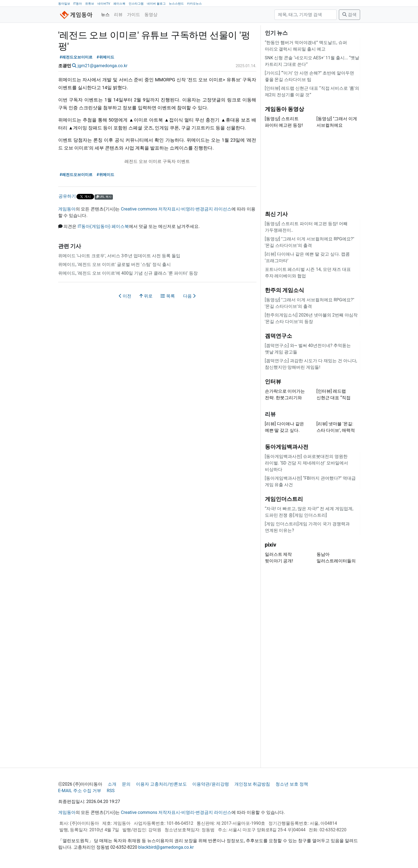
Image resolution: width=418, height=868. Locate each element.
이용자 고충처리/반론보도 (161, 784)
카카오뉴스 (194, 4)
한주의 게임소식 (285, 290)
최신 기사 (276, 214)
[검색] (306, 15)
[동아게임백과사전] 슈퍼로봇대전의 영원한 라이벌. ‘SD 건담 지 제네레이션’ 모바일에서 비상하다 (306, 463)
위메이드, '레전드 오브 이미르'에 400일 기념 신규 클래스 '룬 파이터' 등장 (128, 273)
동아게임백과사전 (287, 447)
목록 (168, 296)
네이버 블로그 (156, 4)
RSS (111, 791)
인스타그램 (136, 4)
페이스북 (119, 4)
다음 (189, 296)
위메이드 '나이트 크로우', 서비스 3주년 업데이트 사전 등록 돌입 (119, 256)
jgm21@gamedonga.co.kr (103, 66)
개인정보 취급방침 (252, 784)
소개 (112, 784)
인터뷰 (273, 382)
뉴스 (105, 15)
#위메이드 (105, 57)
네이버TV (104, 4)
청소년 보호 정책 (292, 784)
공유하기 (67, 196)
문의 (126, 784)
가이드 (134, 15)
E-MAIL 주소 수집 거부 (80, 791)
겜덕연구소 (278, 336)
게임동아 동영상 (285, 109)
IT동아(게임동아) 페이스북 (103, 226)
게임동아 (67, 209)
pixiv (271, 545)
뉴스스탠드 (176, 4)
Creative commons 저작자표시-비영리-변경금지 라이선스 (176, 209)
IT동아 (78, 4)
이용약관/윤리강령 (211, 784)
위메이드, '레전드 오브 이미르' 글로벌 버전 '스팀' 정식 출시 (114, 264)
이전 (125, 296)
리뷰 (118, 15)
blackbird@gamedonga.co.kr (166, 847)
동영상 (151, 15)
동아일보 (64, 4)
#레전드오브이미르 (76, 57)
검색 (349, 15)
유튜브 (90, 4)
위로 (146, 296)
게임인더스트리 (284, 499)
